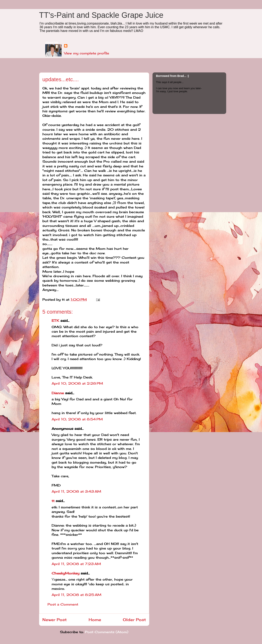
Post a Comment (63, 604)
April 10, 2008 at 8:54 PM (77, 419)
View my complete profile (87, 53)
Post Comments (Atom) (107, 632)
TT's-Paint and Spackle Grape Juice (101, 15)
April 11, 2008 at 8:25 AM (76, 595)
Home (95, 620)
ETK (55, 321)
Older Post (134, 620)
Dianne (58, 393)
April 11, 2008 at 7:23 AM (76, 564)
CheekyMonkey (65, 573)
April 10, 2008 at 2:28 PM (77, 383)
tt (53, 501)
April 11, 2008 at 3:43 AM (76, 491)
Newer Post (55, 620)
